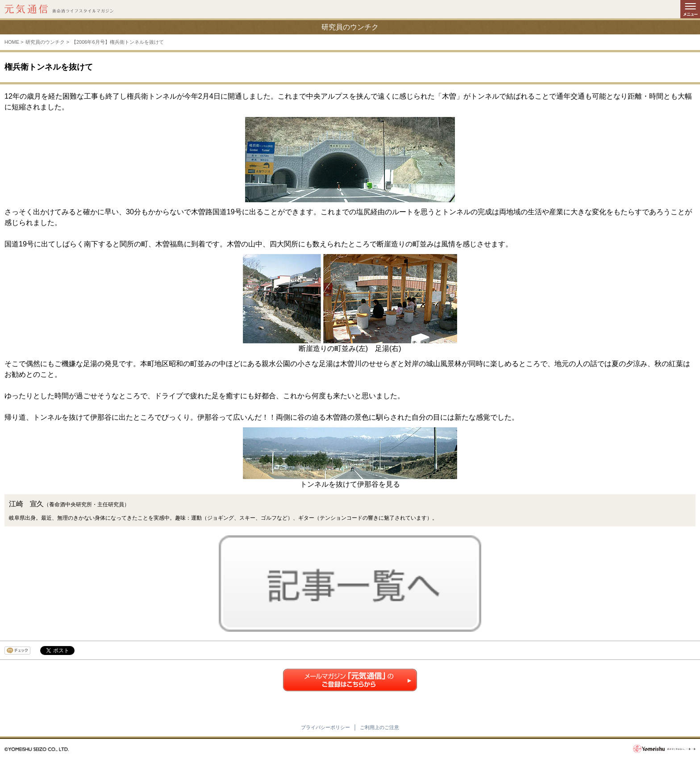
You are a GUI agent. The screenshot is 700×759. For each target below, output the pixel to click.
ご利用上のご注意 (379, 727)
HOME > (14, 42)
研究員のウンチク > (47, 42)
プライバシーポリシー (325, 727)
